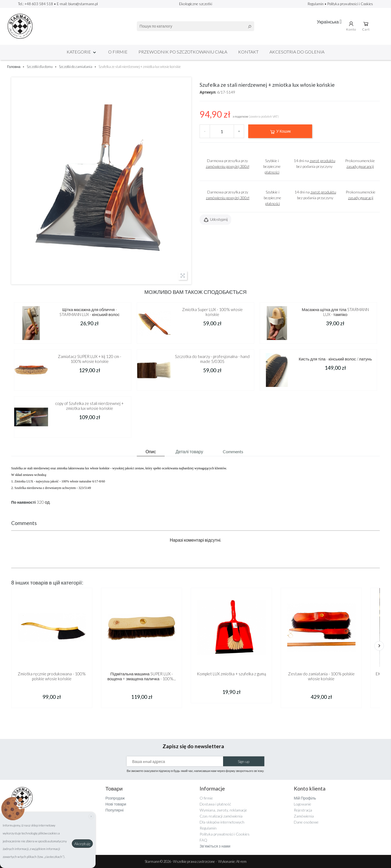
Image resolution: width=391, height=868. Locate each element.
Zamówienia (304, 816)
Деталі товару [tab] (189, 451)
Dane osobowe (306, 822)
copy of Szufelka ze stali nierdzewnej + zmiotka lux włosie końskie (89, 406)
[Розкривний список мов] (329, 22)
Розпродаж (115, 798)
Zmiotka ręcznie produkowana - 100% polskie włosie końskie (52, 676)
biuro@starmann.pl (83, 4)
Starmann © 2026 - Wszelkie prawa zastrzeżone (180, 861)
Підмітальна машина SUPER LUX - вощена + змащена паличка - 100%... (142, 676)
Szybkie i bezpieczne (272, 166)
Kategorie (82, 52)
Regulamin (316, 4)
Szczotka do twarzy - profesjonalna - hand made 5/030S (212, 359)
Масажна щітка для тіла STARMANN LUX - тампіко (335, 312)
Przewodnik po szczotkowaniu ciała (183, 52)
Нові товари (116, 804)
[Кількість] (222, 131)
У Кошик (280, 132)
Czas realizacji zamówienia (221, 816)
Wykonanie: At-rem (232, 861)
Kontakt (248, 52)
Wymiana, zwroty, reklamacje (223, 810)
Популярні (115, 810)
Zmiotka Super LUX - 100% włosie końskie (212, 312)
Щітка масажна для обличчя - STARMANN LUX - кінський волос (89, 312)
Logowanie (303, 804)
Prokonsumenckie (360, 163)
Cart (366, 26)
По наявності (23, 502)
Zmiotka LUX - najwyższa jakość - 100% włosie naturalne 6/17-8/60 (60, 481)
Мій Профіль (305, 798)
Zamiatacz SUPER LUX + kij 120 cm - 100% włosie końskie (90, 359)
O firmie (118, 52)
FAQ (203, 840)
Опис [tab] (151, 451)
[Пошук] (195, 26)
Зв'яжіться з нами (215, 846)
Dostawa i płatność (215, 804)
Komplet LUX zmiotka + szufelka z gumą (231, 674)
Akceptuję (82, 844)
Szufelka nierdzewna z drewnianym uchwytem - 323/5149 (53, 488)
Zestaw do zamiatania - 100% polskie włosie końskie (321, 676)
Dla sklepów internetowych (222, 822)
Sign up (244, 761)
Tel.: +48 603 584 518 (35, 4)
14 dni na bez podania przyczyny (315, 163)
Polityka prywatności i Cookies (350, 4)
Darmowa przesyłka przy (228, 163)
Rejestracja (303, 810)
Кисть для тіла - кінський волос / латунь (335, 359)
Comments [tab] (233, 451)
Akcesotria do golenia (297, 52)
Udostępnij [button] (215, 220)
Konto (351, 26)
